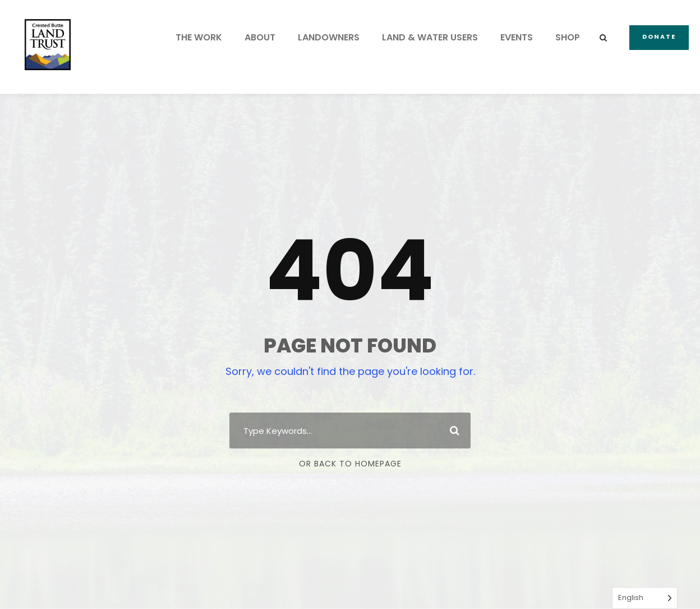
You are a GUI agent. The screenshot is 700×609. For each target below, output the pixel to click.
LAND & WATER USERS (430, 37)
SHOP (568, 37)
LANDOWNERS (329, 37)
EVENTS (517, 37)
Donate (659, 36)
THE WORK (199, 37)
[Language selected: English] (645, 598)
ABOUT (260, 37)
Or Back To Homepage (350, 464)
